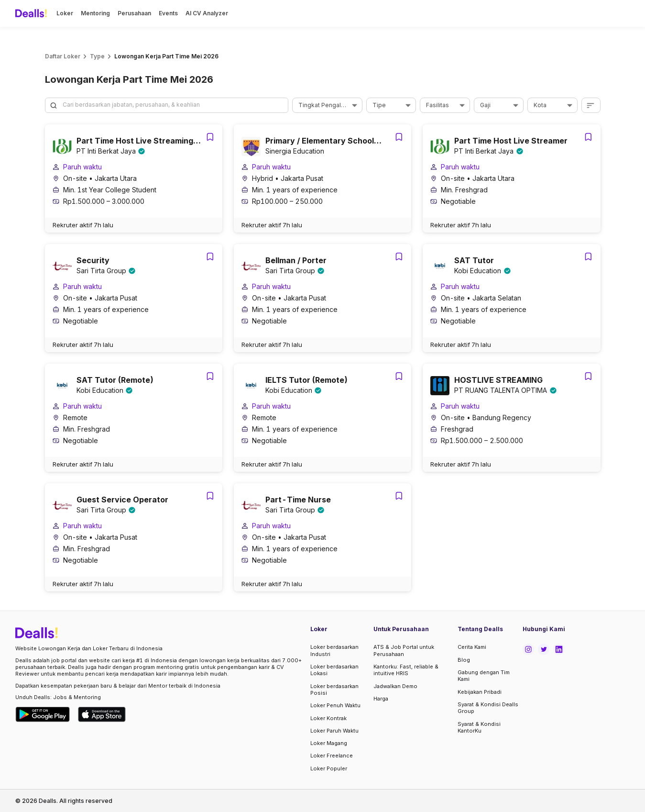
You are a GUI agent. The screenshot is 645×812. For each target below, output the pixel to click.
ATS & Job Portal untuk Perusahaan (404, 650)
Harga (381, 699)
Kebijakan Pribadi (480, 692)
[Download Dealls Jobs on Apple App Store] (102, 714)
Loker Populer (329, 768)
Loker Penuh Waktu (335, 705)
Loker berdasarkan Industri (334, 650)
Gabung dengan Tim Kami (484, 676)
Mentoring (95, 13)
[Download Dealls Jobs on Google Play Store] (43, 714)
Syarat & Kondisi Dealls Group (488, 708)
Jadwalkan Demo (395, 686)
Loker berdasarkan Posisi (334, 690)
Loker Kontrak (328, 718)
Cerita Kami (472, 647)
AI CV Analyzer (207, 13)
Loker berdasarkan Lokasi (334, 670)
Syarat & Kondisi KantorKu (479, 727)
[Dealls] (33, 13)
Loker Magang (329, 743)
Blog (464, 660)
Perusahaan (134, 13)
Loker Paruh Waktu (334, 731)
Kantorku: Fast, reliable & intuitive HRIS (406, 670)
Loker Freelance (332, 756)
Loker (65, 13)
